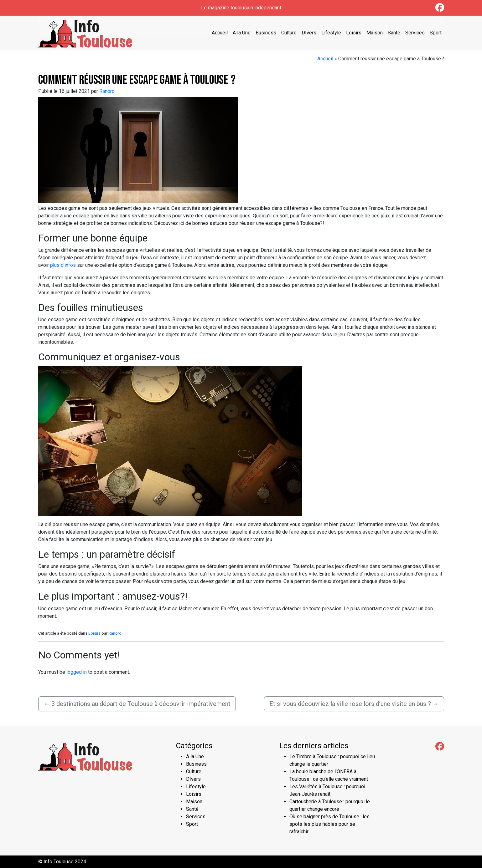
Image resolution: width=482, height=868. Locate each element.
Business (266, 33)
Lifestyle (331, 33)
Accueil (220, 33)
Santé (394, 33)
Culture (289, 33)
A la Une (242, 33)
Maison (375, 33)
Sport (436, 33)
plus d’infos (63, 265)
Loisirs (354, 33)
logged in (77, 672)
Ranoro (107, 91)
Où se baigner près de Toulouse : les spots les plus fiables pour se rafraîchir (329, 824)
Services (415, 33)
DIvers (309, 33)
